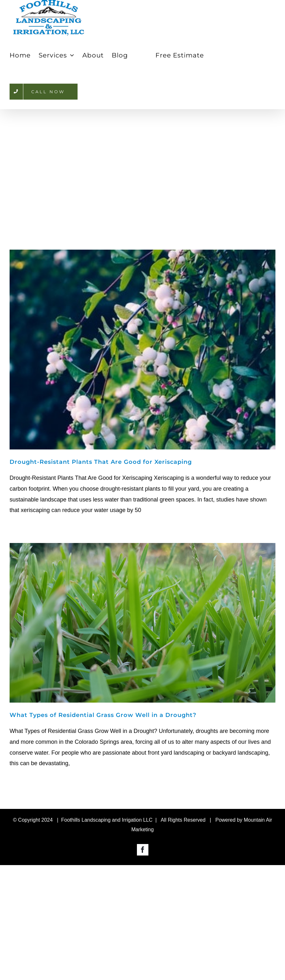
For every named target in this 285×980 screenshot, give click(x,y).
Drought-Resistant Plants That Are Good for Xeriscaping (101, 462)
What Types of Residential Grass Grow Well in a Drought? (103, 715)
